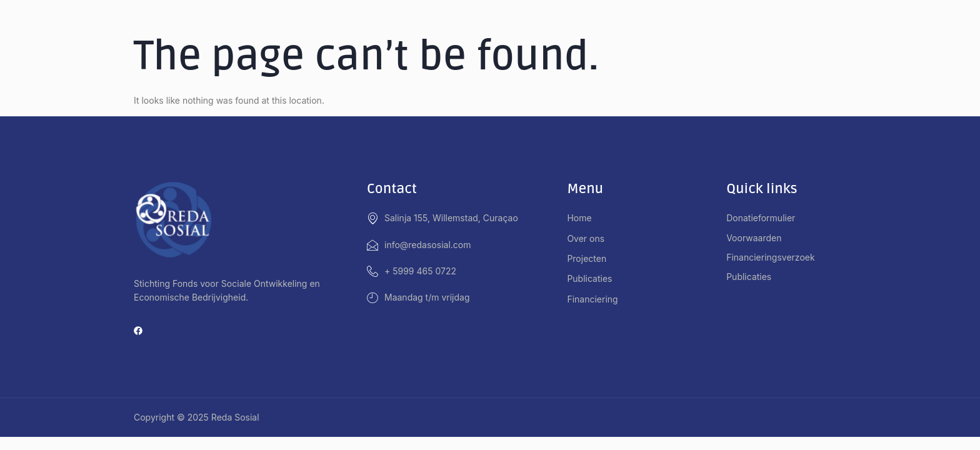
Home (579, 218)
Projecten (593, 259)
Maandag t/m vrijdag (418, 297)
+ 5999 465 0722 (412, 271)
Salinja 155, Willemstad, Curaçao (442, 218)
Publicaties (589, 278)
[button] (647, 239)
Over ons (592, 239)
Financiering (599, 299)
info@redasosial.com (419, 245)
